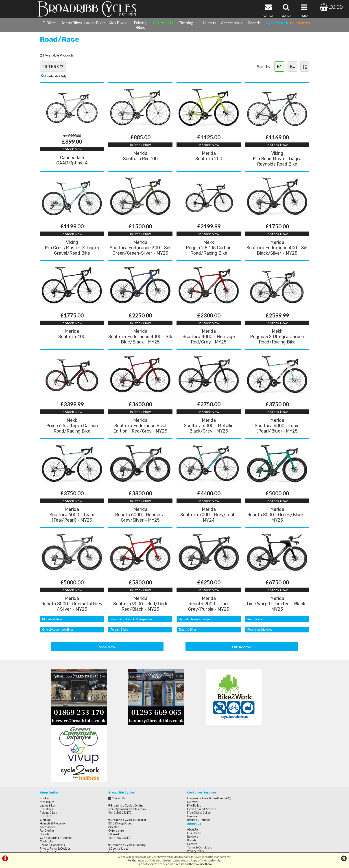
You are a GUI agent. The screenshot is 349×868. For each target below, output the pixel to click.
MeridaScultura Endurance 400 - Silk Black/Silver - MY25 (277, 256)
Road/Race (254, 634)
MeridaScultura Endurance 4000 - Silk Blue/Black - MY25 (140, 346)
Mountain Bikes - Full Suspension (131, 634)
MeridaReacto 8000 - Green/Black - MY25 (277, 527)
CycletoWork (48, 810)
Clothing (186, 23)
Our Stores (47, 813)
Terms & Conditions (52, 803)
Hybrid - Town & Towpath (195, 634)
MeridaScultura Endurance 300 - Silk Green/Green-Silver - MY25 (140, 256)
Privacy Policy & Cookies (55, 806)
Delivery (182, 760)
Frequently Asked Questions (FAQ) (199, 756)
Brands (254, 23)
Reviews (251, 763)
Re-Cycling (47, 788)
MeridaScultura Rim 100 (140, 162)
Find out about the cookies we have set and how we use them (174, 864)
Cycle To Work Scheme (191, 767)
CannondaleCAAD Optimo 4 (72, 167)
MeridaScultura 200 (209, 162)
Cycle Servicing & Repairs (56, 796)
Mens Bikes (72, 23)
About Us (251, 756)
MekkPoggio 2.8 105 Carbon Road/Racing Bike (209, 256)
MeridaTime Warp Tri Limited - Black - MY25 (277, 618)
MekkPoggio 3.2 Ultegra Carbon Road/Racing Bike (277, 346)
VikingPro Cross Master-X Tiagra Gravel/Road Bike (72, 256)
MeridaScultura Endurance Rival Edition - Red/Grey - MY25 (140, 437)
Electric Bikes (187, 644)
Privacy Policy (254, 778)
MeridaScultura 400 (72, 343)
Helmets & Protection (53, 781)
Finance (182, 774)
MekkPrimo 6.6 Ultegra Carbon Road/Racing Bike (72, 437)
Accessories (232, 23)
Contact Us (47, 799)
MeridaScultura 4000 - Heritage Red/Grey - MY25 (209, 346)
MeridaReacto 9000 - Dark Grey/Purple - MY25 (209, 618)
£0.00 (331, 7)
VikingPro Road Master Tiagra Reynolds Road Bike (277, 165)
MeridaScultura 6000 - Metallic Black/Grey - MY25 (209, 437)
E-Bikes (49, 23)
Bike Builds (184, 763)
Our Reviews (242, 660)
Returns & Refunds (188, 778)
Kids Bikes (117, 23)
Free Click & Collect (189, 770)
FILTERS (53, 71)
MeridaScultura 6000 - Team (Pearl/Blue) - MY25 (277, 437)
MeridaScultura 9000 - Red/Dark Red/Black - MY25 (140, 618)
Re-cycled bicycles (259, 644)
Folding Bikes (140, 25)
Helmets (209, 23)
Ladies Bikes (95, 23)
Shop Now (107, 660)
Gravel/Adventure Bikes (58, 644)
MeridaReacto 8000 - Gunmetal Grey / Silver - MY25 (72, 618)
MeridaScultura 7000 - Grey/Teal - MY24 (209, 527)
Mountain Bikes (52, 634)
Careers (250, 770)
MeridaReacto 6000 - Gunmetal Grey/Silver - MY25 (140, 527)
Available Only (56, 80)
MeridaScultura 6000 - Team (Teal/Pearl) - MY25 (72, 527)
